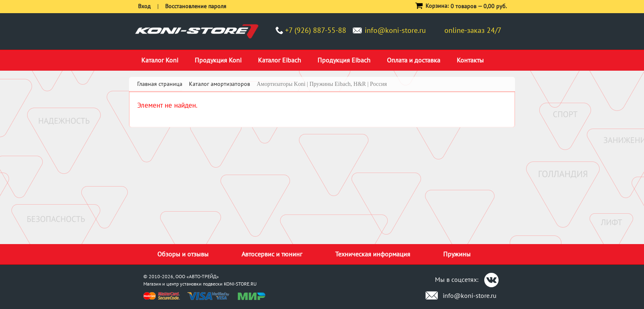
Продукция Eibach (344, 60)
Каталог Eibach (279, 60)
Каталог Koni (160, 60)
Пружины (457, 254)
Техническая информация (373, 254)
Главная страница (160, 84)
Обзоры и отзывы (183, 254)
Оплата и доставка (414, 60)
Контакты (470, 60)
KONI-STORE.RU (240, 284)
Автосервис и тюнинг (272, 254)
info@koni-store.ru (395, 30)
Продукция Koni (218, 60)
